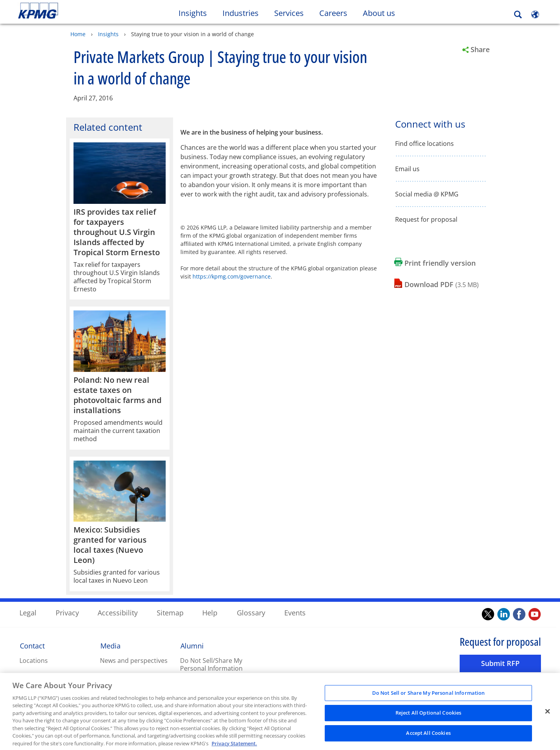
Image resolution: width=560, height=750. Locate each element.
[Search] (518, 15)
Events (295, 612)
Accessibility (118, 612)
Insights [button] (193, 13)
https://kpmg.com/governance (232, 276)
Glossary (251, 612)
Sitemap (170, 612)
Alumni (192, 645)
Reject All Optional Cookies (429, 718)
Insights (108, 34)
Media (110, 645)
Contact (32, 645)
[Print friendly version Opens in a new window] (435, 263)
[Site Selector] (535, 14)
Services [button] (289, 13)
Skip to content (68, 11)
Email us (407, 169)
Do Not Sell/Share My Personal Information (211, 664)
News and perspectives (134, 660)
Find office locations (424, 143)
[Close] (548, 717)
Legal (28, 612)
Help (210, 612)
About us (383, 13)
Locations (34, 660)
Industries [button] (241, 13)
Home (78, 34)
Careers (337, 13)
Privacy (67, 612)
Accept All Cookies (428, 738)
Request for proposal (426, 219)
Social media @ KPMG (427, 194)
